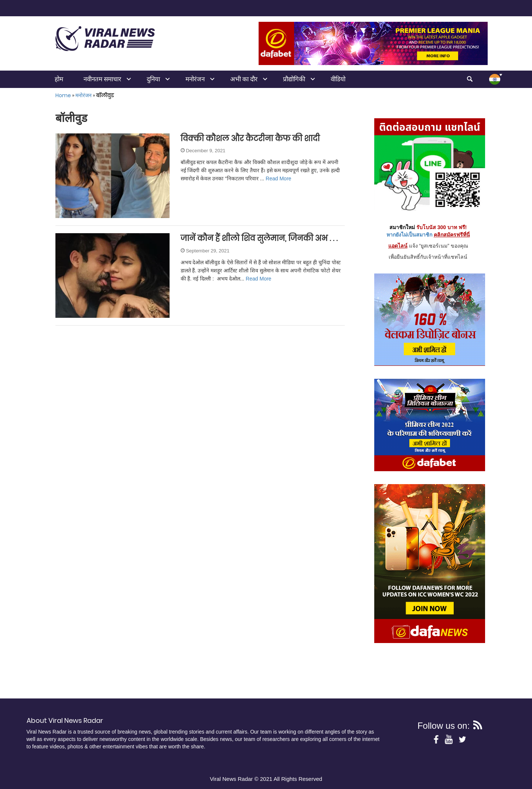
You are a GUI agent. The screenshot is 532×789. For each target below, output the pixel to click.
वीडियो (338, 79)
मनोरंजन (195, 79)
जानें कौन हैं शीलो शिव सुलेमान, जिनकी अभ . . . (259, 238)
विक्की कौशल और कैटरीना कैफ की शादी (250, 138)
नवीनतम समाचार (102, 79)
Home (63, 95)
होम (59, 79)
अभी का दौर (244, 79)
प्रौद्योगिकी (294, 79)
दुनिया (153, 79)
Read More (278, 178)
